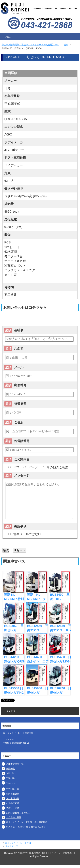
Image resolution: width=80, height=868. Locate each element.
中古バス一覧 (13, 789)
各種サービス (13, 808)
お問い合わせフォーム (18, 813)
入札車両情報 (13, 799)
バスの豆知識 (13, 803)
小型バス (10, 783)
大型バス (10, 773)
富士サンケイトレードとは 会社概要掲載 (27, 822)
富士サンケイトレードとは (18, 843)
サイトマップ (12, 846)
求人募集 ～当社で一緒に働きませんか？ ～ (27, 827)
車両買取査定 (13, 794)
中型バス (10, 778)
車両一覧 (10, 769)
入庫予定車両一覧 (15, 764)
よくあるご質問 (14, 817)
